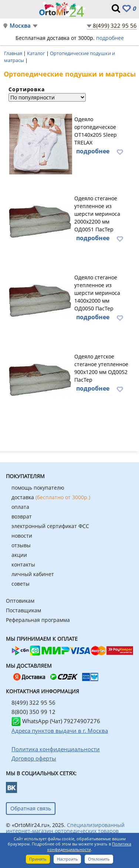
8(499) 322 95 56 (115, 25)
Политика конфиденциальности (89, 847)
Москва (20, 26)
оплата (20, 507)
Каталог (37, 53)
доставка (51, 497)
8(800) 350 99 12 (33, 712)
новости (22, 536)
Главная (14, 53)
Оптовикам (20, 601)
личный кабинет (33, 574)
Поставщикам (23, 610)
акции (19, 555)
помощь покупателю (38, 488)
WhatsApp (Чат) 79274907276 (56, 721)
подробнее (110, 38)
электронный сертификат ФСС (50, 526)
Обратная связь (31, 808)
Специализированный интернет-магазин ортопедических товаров (65, 828)
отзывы (21, 545)
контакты (23, 564)
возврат (22, 516)
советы (21, 584)
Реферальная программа (38, 620)
